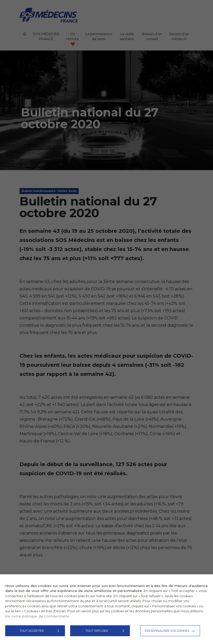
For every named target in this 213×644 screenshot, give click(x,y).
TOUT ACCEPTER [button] (32, 631)
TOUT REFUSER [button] (97, 631)
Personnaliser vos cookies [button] (167, 631)
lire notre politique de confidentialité (37, 616)
